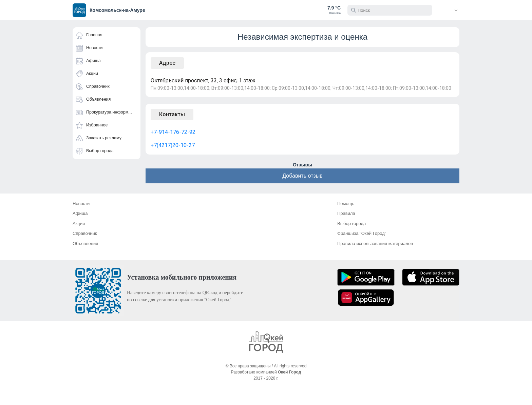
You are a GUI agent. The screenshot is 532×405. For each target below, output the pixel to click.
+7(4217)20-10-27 (173, 145)
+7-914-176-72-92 (173, 132)
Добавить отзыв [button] (302, 176)
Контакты (172, 114)
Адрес (167, 63)
